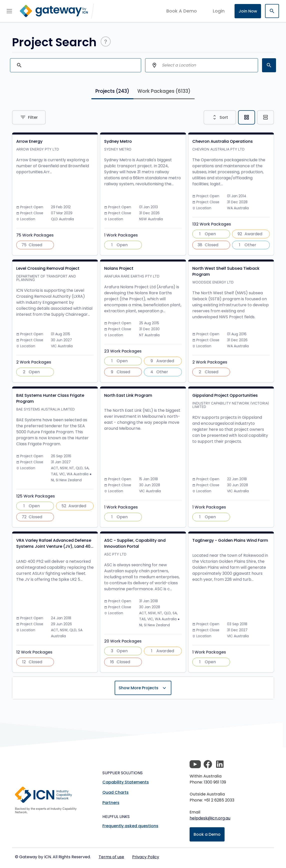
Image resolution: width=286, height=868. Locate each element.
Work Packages (164, 91)
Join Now (248, 11)
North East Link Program (128, 395)
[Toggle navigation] (9, 11)
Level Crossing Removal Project (48, 268)
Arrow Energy (29, 141)
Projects (112, 91)
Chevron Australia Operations (223, 141)
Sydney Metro (118, 141)
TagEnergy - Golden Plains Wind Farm (230, 540)
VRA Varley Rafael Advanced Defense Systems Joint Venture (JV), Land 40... (55, 543)
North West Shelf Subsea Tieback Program (226, 271)
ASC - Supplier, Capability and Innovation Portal (135, 543)
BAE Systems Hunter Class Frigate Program (50, 398)
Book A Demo (182, 11)
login (219, 11)
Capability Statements (126, 782)
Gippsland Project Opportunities (225, 395)
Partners (111, 803)
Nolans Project (119, 268)
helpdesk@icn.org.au (210, 818)
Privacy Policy (146, 857)
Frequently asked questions (130, 826)
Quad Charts (116, 792)
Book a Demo (207, 834)
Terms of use (111, 857)
